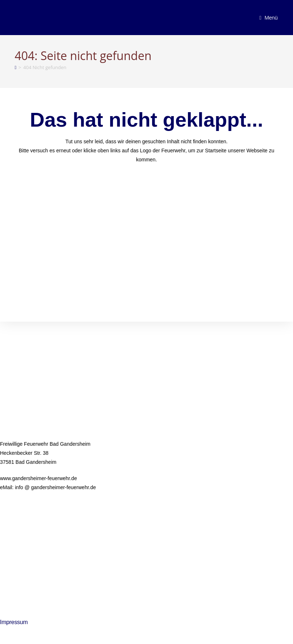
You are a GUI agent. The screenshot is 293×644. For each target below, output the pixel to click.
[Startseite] (15, 67)
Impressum (14, 622)
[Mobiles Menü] (268, 18)
